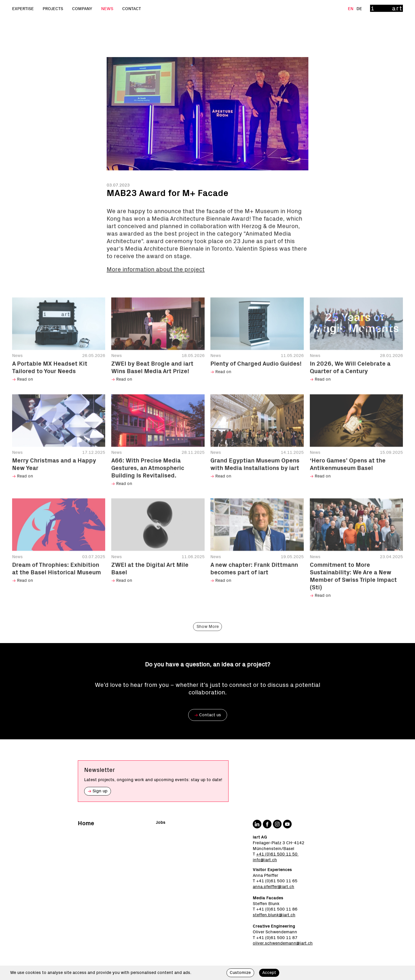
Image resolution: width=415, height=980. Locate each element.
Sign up (98, 791)
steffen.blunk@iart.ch (274, 915)
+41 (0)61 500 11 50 (277, 854)
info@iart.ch (265, 860)
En (351, 9)
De (359, 9)
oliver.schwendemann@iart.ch (283, 943)
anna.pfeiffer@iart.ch (273, 887)
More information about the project (156, 280)
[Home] (386, 9)
